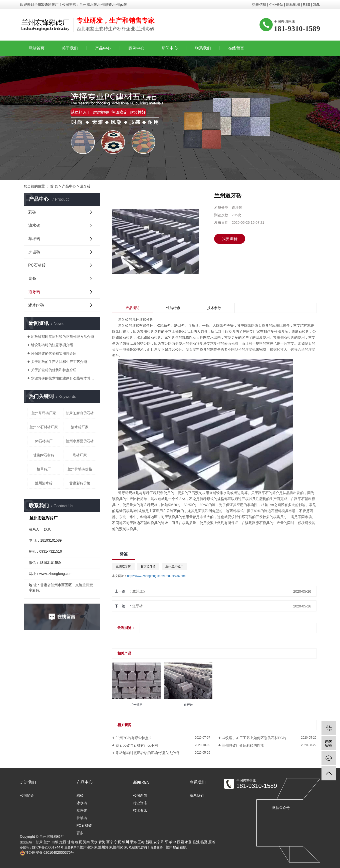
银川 (126, 842)
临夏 (79, 842)
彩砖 (32, 212)
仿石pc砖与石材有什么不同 (137, 745)
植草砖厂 (44, 469)
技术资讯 (140, 810)
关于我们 (70, 48)
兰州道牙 (139, 591)
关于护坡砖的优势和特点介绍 (54, 370)
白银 (55, 842)
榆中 (173, 842)
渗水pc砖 (36, 305)
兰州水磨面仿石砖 (80, 441)
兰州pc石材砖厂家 (44, 427)
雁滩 (212, 842)
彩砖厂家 (80, 455)
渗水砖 (34, 225)
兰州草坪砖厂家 (44, 413)
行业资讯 (140, 803)
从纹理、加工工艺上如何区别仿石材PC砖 (254, 738)
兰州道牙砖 (123, 566)
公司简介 (27, 795)
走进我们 (28, 782)
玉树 (141, 842)
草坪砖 (34, 239)
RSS (306, 5)
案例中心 (136, 48)
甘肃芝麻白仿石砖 (80, 413)
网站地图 (293, 5)
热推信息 (259, 5)
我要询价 (230, 239)
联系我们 (203, 48)
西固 (180, 842)
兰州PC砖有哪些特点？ (134, 738)
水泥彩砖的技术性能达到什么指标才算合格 (64, 378)
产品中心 (103, 48)
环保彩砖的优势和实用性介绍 (54, 353)
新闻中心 (170, 48)
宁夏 (118, 842)
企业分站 (276, 5)
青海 (102, 842)
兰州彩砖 (105, 847)
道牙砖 (85, 186)
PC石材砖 (37, 265)
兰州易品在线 (176, 847)
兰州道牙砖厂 (174, 566)
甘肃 (39, 842)
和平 (165, 842)
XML (317, 5)
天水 (94, 842)
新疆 (149, 842)
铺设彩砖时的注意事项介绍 (52, 345)
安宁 (157, 842)
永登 (188, 842)
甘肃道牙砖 (148, 566)
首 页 (54, 186)
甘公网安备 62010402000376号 (47, 852)
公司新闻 (140, 795)
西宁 (110, 842)
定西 (63, 842)
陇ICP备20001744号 (48, 847)
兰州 (47, 842)
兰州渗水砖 (44, 483)
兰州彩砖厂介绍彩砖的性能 (243, 745)
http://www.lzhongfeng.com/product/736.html (157, 576)
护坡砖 (34, 252)
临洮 (196, 842)
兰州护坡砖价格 (80, 469)
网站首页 (37, 48)
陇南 (86, 842)
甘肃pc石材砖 (44, 455)
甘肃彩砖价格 (80, 483)
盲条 (32, 278)
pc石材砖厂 (44, 441)
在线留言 (236, 48)
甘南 (71, 842)
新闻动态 (141, 782)
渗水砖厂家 (80, 427)
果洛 (133, 842)
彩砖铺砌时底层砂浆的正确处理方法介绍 (63, 337)
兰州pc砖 (120, 847)
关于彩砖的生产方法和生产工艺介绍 (59, 362)
